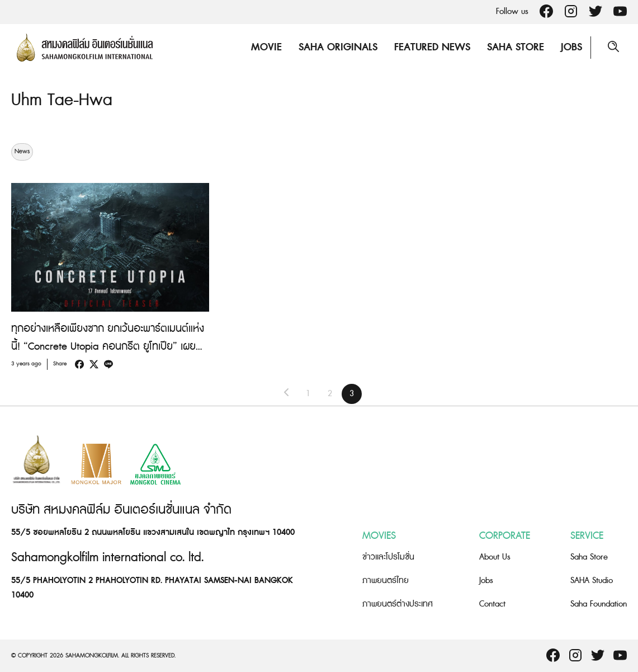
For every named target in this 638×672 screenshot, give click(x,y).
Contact (492, 603)
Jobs (571, 47)
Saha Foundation (599, 603)
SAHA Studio (592, 580)
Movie (266, 47)
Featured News (432, 47)
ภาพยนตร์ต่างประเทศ (398, 603)
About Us (495, 556)
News (22, 151)
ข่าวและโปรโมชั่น (388, 556)
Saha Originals (338, 47)
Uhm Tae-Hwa (62, 100)
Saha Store (516, 47)
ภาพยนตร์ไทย (386, 580)
